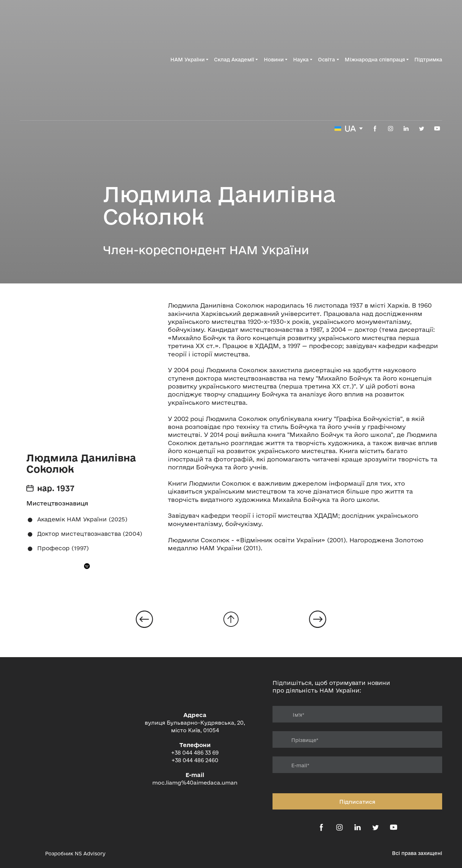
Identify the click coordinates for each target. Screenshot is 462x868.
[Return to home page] (59, 60)
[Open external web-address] (29, 854)
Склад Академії (234, 60)
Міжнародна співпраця (375, 60)
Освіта (326, 60)
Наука (301, 60)
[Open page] (144, 619)
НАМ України (188, 60)
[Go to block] (231, 619)
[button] (375, 129)
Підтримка (428, 60)
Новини (274, 60)
